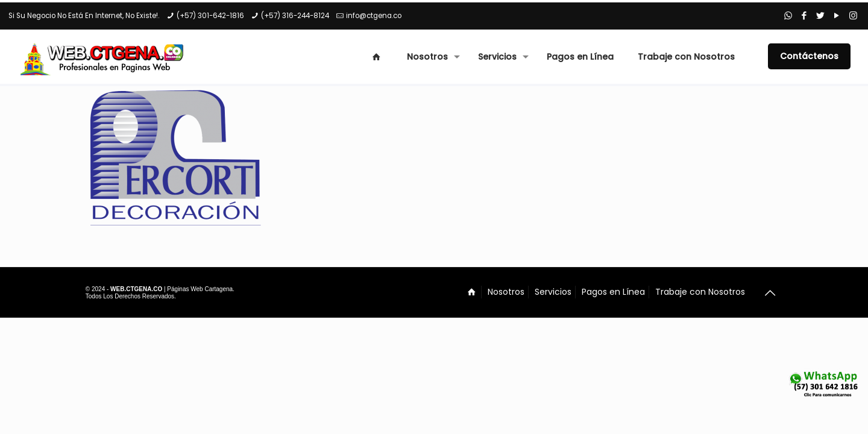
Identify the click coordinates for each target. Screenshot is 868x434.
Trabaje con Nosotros (700, 292)
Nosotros (506, 292)
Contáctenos (809, 56)
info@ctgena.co (374, 16)
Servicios (553, 292)
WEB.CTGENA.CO (136, 289)
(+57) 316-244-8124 (295, 16)
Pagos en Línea (613, 292)
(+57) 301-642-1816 (210, 16)
